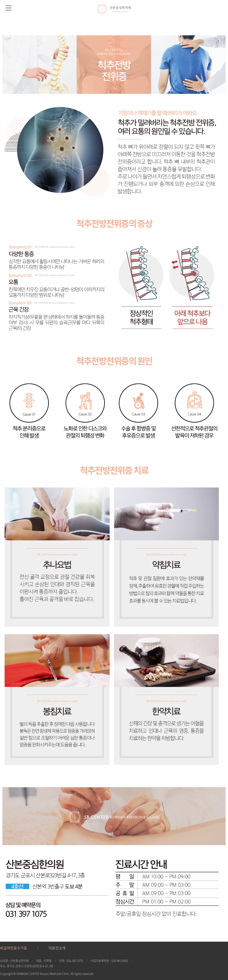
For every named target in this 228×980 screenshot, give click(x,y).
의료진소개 (57, 948)
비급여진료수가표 (14, 948)
